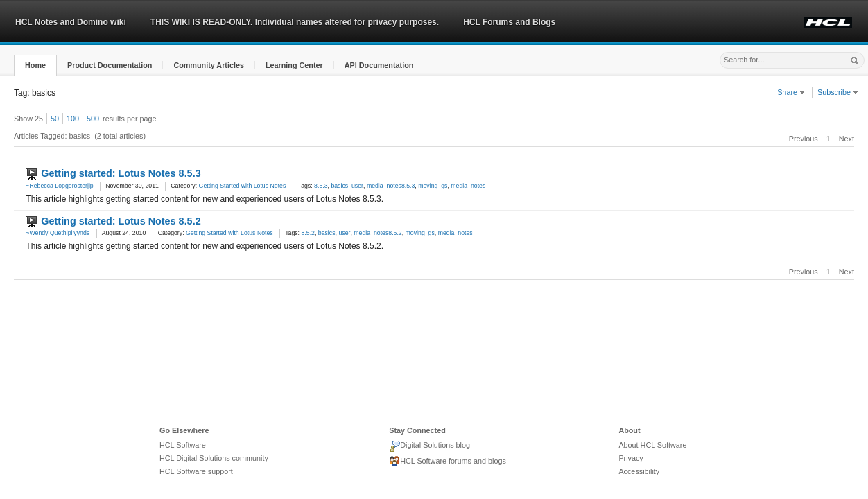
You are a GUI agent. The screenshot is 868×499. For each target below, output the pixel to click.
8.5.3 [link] (321, 186)
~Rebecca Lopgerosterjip (59, 186)
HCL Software (183, 445)
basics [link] (339, 186)
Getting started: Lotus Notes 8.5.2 (121, 221)
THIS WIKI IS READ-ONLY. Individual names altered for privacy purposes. (295, 22)
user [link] (357, 186)
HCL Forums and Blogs (509, 22)
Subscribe (838, 92)
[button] (35, 65)
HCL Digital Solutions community (214, 458)
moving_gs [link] (433, 186)
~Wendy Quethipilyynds (58, 233)
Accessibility (639, 471)
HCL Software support (196, 471)
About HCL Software (652, 445)
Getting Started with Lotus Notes (243, 186)
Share (791, 92)
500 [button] (93, 119)
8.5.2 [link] (307, 233)
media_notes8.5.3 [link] (391, 186)
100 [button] (73, 119)
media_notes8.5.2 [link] (377, 233)
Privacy (631, 458)
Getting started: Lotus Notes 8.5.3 (121, 173)
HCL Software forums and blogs (448, 462)
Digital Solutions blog (429, 446)
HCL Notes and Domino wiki (71, 22)
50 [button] (55, 119)
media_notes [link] (468, 186)
